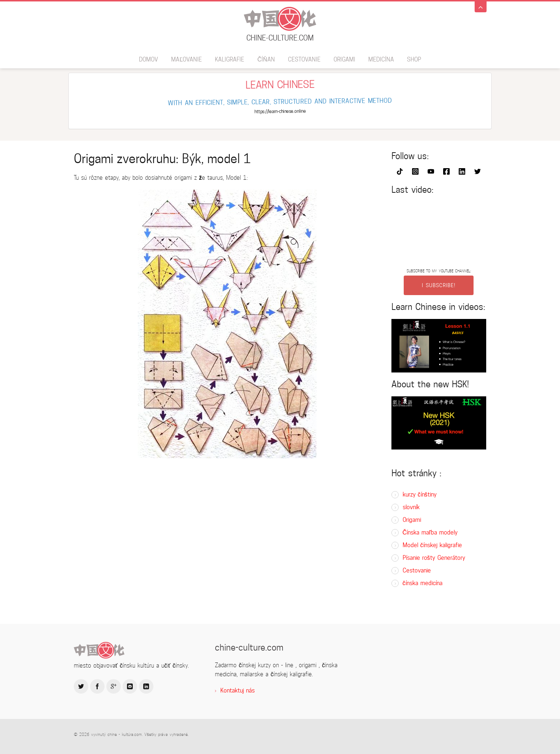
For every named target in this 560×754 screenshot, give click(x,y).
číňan (266, 59)
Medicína (381, 59)
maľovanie (186, 59)
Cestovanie (304, 59)
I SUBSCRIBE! (439, 285)
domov (149, 59)
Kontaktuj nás (237, 691)
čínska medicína (423, 583)
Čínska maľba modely (430, 533)
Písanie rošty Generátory (434, 558)
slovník (411, 507)
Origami (344, 59)
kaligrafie (230, 59)
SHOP (414, 59)
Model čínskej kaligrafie (432, 545)
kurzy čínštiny (420, 495)
